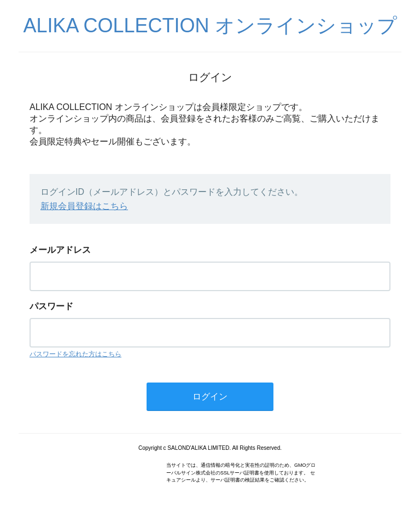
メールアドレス (60, 250)
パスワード (51, 306)
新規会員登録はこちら (84, 206)
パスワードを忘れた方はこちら (75, 354)
